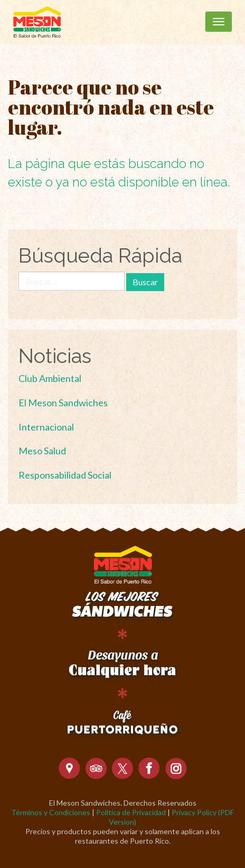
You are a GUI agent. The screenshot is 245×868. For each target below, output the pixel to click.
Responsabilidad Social (65, 475)
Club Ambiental (50, 378)
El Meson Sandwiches (63, 403)
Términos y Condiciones (51, 812)
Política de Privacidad (131, 812)
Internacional (46, 427)
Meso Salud (42, 451)
